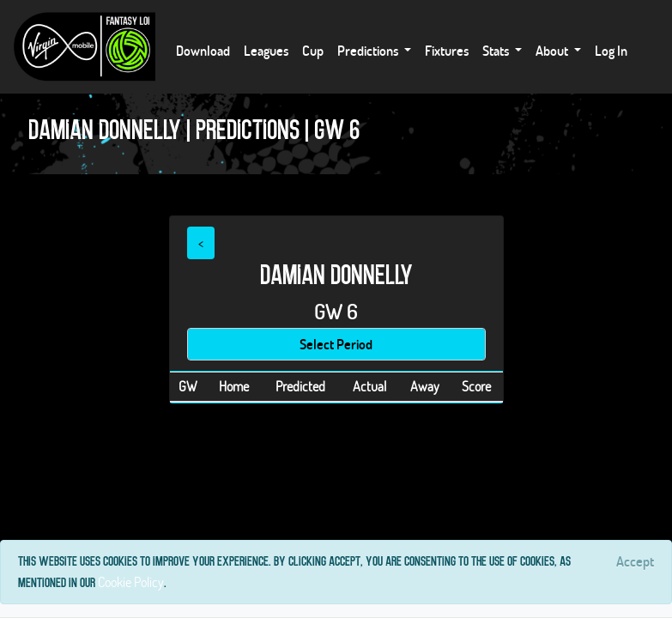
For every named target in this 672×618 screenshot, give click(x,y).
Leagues (266, 50)
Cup (313, 50)
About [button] (553, 50)
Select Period (336, 344)
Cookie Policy (131, 582)
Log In (611, 50)
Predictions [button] (369, 50)
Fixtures (447, 50)
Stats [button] (497, 50)
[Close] (635, 561)
